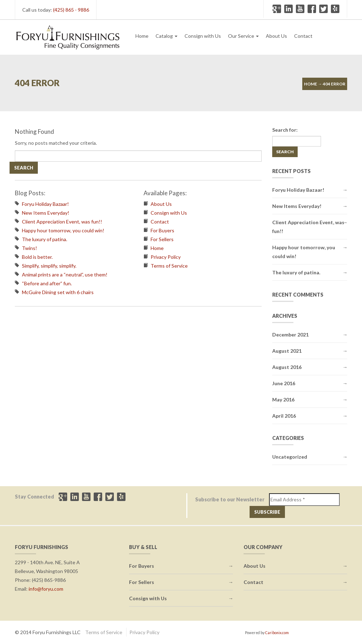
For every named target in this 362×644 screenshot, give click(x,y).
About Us (276, 36)
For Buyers (162, 230)
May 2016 (283, 399)
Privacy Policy (166, 257)
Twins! (30, 248)
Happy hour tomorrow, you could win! (63, 230)
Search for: (285, 130)
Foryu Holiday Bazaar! (45, 204)
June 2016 (284, 383)
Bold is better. (37, 257)
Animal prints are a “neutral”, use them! (65, 275)
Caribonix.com (277, 633)
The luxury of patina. (45, 239)
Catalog (167, 36)
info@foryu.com (46, 589)
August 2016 (287, 367)
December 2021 (290, 335)
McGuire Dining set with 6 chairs (58, 292)
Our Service (243, 36)
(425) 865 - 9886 (71, 10)
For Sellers (162, 239)
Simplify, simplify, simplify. (49, 266)
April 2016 (284, 416)
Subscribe (267, 512)
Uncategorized (290, 457)
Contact (303, 36)
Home (142, 36)
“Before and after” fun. (47, 283)
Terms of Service (169, 266)
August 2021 (287, 351)
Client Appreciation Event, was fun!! (62, 222)
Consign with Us (203, 36)
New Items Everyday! (46, 213)
